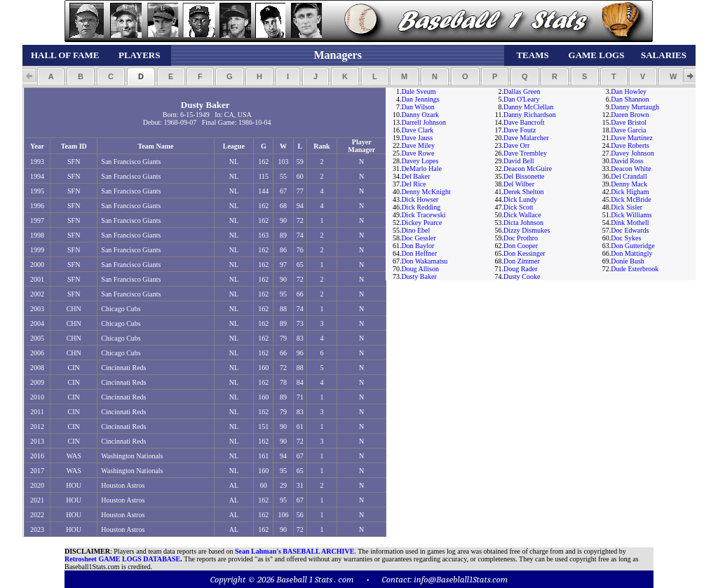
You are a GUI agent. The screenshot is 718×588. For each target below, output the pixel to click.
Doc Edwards (630, 230)
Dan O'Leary (522, 99)
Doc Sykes (626, 238)
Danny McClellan (528, 107)
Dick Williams (631, 215)
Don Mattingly (631, 253)
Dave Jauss (417, 138)
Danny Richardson (530, 115)
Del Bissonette (524, 176)
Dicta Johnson (523, 223)
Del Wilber (519, 184)
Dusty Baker (419, 276)
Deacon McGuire (528, 169)
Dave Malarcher (526, 138)
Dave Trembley (525, 153)
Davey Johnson (632, 153)
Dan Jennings (420, 99)
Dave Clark (417, 130)
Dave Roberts (630, 145)
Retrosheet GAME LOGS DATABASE (122, 559)
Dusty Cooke (522, 276)
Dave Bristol (629, 122)
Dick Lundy (520, 199)
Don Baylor (418, 246)
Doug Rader (521, 269)
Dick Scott (519, 207)
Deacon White (631, 169)
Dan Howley (629, 91)
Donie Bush (628, 261)
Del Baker (415, 176)
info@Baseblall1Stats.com (461, 579)
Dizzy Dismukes (527, 230)
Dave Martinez (632, 138)
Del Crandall (629, 176)
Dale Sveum (418, 91)
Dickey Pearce (421, 223)
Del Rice (413, 184)
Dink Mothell (630, 223)
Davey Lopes (420, 161)
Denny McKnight (426, 192)
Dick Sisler (626, 207)
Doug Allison (420, 269)
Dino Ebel (415, 230)
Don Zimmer (522, 261)
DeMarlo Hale (421, 169)
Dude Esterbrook (635, 269)
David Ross (627, 161)
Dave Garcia (628, 130)
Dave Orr (516, 145)
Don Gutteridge (633, 246)
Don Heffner (419, 253)
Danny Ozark (420, 115)
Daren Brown (630, 115)
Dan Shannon (630, 99)
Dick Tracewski (423, 215)
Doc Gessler (418, 238)
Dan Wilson (418, 107)
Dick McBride (631, 199)
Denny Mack (629, 184)
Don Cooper (521, 246)
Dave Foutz (520, 130)
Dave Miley (418, 145)
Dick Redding (421, 207)
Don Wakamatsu (424, 261)
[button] (51, 76)
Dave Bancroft (524, 122)
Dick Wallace (522, 215)
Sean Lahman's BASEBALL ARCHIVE (294, 551)
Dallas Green (522, 91)
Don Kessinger (524, 253)
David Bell (519, 161)
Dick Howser (420, 199)
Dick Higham (630, 192)
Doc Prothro (521, 238)
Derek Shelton (524, 192)
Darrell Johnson (424, 122)
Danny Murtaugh (635, 107)
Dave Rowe (418, 153)
